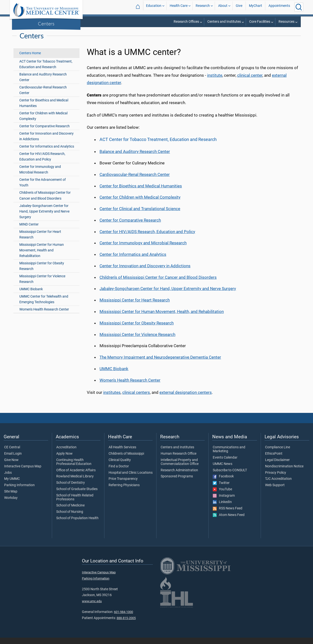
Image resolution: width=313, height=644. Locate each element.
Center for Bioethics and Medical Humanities (44, 109)
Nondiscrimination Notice (284, 473)
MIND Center (29, 231)
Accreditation (66, 454)
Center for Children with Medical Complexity (43, 122)
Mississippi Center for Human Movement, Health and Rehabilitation (42, 257)
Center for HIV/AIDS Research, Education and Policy (42, 163)
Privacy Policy (276, 479)
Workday (11, 504)
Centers (46, 23)
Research (203, 7)
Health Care (179, 7)
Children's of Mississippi (126, 460)
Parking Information (19, 492)
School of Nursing (70, 518)
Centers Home (30, 59)
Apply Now (64, 460)
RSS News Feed (228, 515)
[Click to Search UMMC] (299, 7)
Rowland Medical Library (75, 483)
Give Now (11, 466)
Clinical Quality (120, 466)
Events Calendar (225, 464)
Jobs (8, 479)
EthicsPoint (274, 460)
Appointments (279, 7)
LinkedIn (222, 508)
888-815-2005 (126, 624)
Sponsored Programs (177, 483)
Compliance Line (278, 454)
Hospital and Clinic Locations (131, 479)
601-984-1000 (123, 618)
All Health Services (122, 454)
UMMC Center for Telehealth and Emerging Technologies (44, 306)
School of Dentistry (71, 489)
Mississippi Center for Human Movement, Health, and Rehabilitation (162, 318)
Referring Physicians (124, 492)
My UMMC (12, 485)
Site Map (11, 498)
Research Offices (186, 22)
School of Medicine (70, 512)
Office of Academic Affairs (76, 477)
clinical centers (136, 399)
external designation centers (186, 399)
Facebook (223, 483)
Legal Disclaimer (277, 466)
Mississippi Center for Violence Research (42, 285)
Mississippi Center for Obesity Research (42, 272)
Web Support (275, 492)
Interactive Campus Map (23, 473)
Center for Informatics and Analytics (47, 153)
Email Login (13, 460)
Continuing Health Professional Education (74, 468)
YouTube (222, 496)
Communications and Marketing (229, 456)
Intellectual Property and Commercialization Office (180, 468)
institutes (112, 399)
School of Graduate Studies (77, 495)
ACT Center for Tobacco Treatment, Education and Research (46, 71)
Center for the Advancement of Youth (43, 189)
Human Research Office (179, 460)
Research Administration (179, 477)
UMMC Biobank (31, 295)
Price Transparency (123, 485)
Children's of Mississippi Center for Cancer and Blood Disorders (45, 202)
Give (239, 7)
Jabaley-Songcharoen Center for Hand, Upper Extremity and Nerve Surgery (44, 218)
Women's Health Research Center (44, 316)
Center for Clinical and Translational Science (140, 215)
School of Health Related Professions (75, 504)
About (223, 7)
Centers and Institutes (224, 22)
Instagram (224, 502)
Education (154, 7)
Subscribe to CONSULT (230, 477)
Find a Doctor (119, 473)
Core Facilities (260, 22)
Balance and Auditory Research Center (43, 84)
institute (215, 82)
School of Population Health (77, 525)
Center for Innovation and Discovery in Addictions (46, 143)
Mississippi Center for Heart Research (40, 241)
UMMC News (223, 470)
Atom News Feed (229, 521)
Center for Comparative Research (45, 133)
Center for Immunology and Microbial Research (40, 176)
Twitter (221, 489)
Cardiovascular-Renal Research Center (43, 97)
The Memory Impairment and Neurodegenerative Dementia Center (160, 364)
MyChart (256, 7)
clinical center (250, 82)
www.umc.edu (92, 607)
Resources (286, 22)
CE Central (12, 454)
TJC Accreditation (278, 485)
